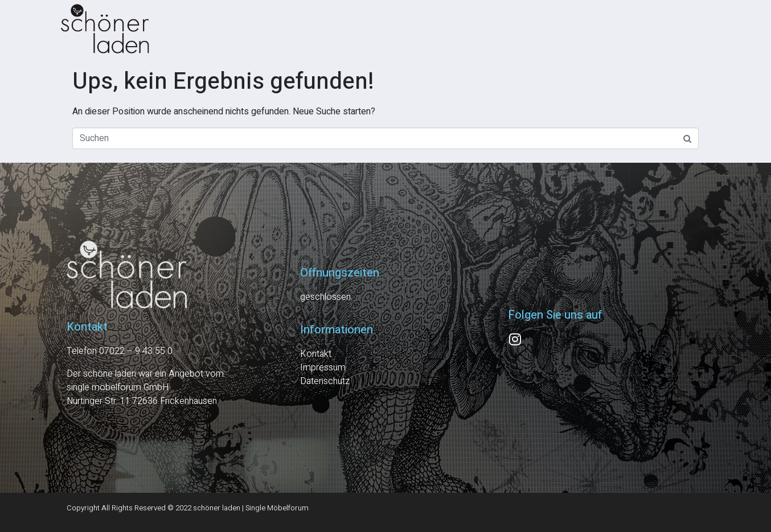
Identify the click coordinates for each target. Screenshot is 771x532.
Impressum (323, 368)
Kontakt (316, 354)
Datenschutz (325, 381)
